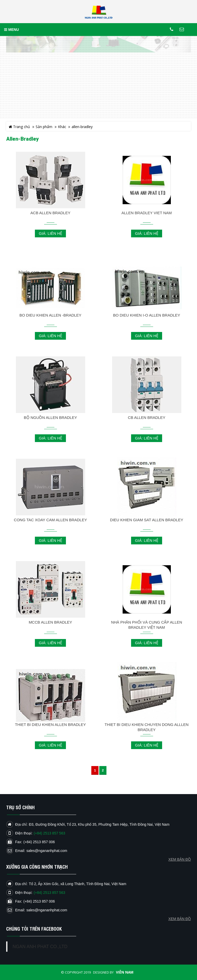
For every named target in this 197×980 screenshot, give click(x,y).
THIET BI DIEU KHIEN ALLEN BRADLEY (50, 725)
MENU (11, 30)
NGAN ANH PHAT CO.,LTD (40, 947)
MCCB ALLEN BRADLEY (50, 622)
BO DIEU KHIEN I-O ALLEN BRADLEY (147, 315)
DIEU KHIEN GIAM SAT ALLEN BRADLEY (147, 520)
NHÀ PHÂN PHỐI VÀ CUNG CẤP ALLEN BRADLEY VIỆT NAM (147, 625)
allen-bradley (82, 127)
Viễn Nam (125, 972)
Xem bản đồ (180, 919)
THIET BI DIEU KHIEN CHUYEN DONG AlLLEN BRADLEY (147, 727)
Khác (62, 127)
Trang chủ (19, 127)
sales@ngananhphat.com (47, 910)
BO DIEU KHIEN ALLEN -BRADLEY (51, 315)
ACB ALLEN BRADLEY (51, 213)
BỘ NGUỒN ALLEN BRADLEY (50, 417)
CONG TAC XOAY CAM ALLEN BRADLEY (50, 520)
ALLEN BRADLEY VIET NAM (146, 213)
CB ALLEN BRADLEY (147, 417)
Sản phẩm (44, 127)
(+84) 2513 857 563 (49, 893)
